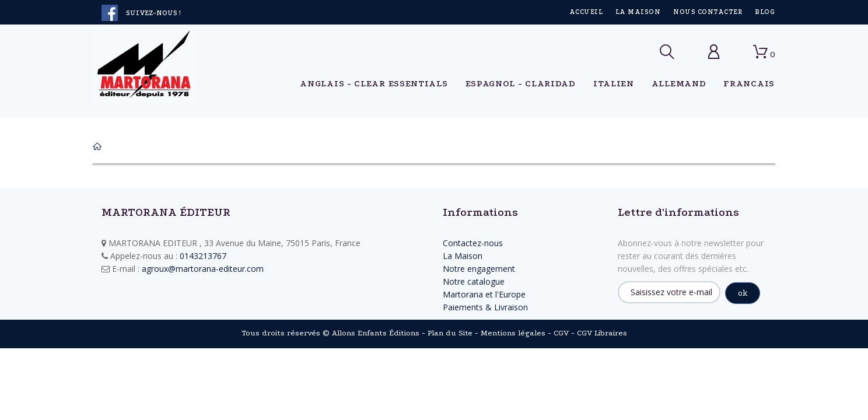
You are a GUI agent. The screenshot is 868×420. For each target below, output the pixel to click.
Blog (765, 12)
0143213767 (203, 256)
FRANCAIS (749, 83)
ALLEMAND (679, 83)
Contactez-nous (473, 243)
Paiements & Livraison (485, 307)
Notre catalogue (474, 281)
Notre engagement (479, 269)
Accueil (586, 12)
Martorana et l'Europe (484, 294)
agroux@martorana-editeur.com (203, 269)
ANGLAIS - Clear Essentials (374, 83)
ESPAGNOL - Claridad (521, 83)
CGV (561, 333)
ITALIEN (614, 83)
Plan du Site (450, 333)
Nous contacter (708, 12)
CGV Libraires (602, 333)
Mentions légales (513, 333)
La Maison (638, 12)
